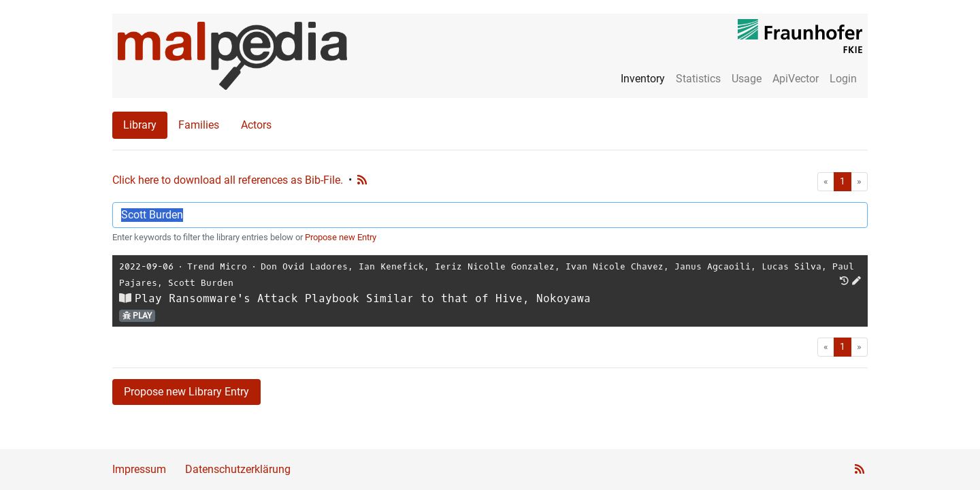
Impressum (139, 469)
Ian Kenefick (391, 266)
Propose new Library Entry (186, 392)
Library (140, 125)
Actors (256, 125)
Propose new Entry (341, 237)
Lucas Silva (791, 266)
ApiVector (796, 79)
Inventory (643, 79)
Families (199, 125)
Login (843, 79)
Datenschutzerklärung (238, 469)
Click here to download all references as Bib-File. (228, 180)
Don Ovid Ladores (304, 266)
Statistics (698, 79)
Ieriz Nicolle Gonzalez (495, 266)
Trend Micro (217, 266)
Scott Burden (201, 283)
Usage (747, 79)
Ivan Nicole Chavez (615, 266)
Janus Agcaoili (713, 266)
